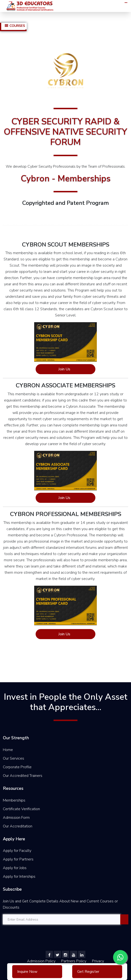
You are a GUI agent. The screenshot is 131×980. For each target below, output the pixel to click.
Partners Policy (74, 961)
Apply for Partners (18, 859)
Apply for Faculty (17, 851)
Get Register (88, 972)
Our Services (14, 758)
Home (8, 750)
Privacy (98, 961)
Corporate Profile (17, 767)
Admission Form (16, 818)
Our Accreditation (18, 826)
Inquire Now (27, 972)
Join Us (64, 369)
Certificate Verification (21, 809)
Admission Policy (41, 961)
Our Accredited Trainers (23, 776)
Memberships (14, 800)
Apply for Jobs (15, 868)
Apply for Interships (19, 877)
